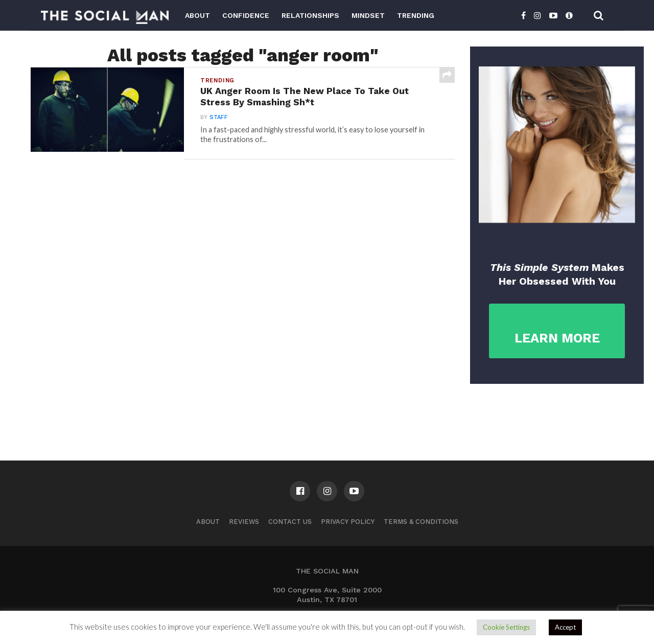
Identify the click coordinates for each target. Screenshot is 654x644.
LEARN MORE (557, 338)
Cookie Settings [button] (506, 627)
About (197, 15)
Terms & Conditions (421, 522)
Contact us (290, 522)
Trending (416, 15)
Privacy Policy (348, 522)
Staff (219, 117)
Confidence (246, 15)
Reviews (244, 522)
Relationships (310, 15)
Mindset (368, 15)
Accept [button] (565, 627)
